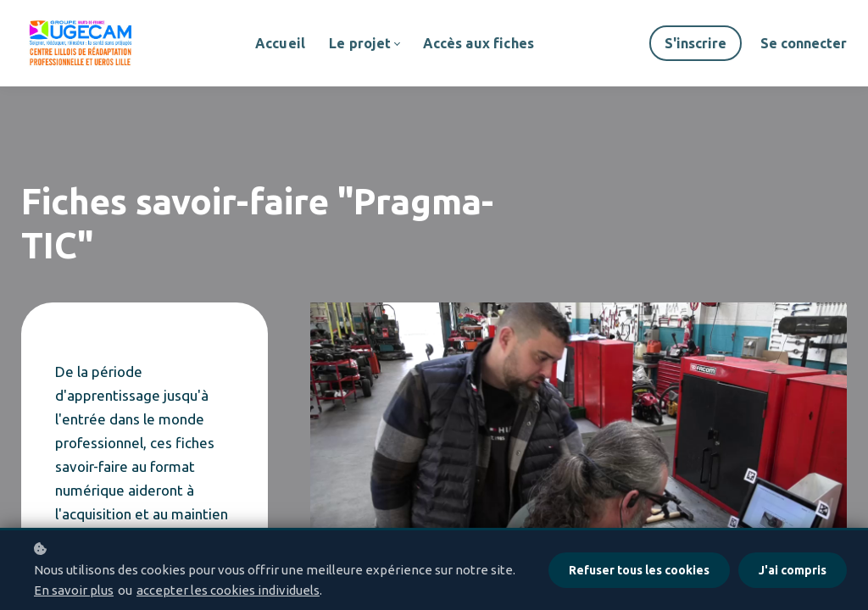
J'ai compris (793, 570)
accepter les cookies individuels (228, 590)
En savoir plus (74, 590)
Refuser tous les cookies (639, 570)
